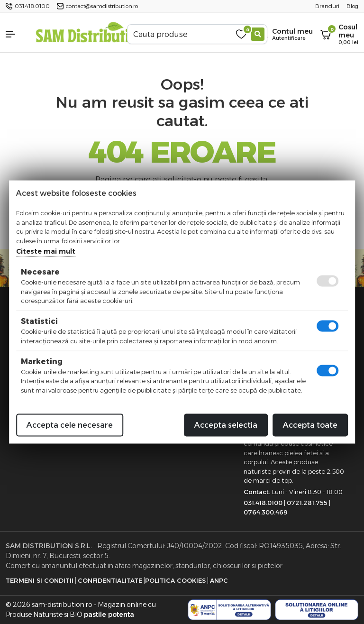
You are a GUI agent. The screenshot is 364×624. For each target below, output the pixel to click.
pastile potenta (109, 615)
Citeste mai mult (46, 251)
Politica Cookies (175, 580)
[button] (15, 34)
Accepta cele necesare (70, 425)
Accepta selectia (226, 425)
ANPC (219, 580)
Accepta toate (310, 425)
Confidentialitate (110, 580)
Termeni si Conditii (40, 580)
